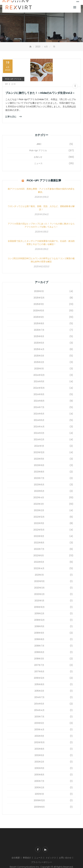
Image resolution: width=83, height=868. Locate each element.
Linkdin (45, 849)
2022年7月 (39, 549)
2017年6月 (39, 671)
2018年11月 (39, 626)
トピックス (51, 858)
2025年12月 (39, 298)
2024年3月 (39, 433)
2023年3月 (39, 504)
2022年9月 (39, 536)
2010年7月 (39, 781)
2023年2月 (39, 510)
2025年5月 (39, 343)
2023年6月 (39, 485)
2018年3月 (39, 659)
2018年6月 (39, 652)
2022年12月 (39, 517)
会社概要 (16, 858)
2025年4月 (39, 349)
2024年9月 (39, 394)
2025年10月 (39, 311)
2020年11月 (39, 581)
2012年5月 (39, 755)
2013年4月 (39, 730)
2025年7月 (39, 330)
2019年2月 (39, 613)
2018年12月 (39, 620)
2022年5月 (39, 562)
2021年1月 (39, 575)
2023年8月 (39, 472)
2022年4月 (39, 568)
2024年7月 (39, 407)
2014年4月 (39, 710)
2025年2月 (39, 362)
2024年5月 (39, 420)
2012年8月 (39, 749)
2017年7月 (39, 665)
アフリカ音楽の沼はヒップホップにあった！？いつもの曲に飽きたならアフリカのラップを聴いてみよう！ (41, 225)
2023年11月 (39, 459)
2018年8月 (39, 639)
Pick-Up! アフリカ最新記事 (44, 180)
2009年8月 (39, 807)
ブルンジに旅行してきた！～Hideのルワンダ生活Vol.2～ (40, 93)
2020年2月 (39, 594)
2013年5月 (39, 723)
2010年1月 (39, 794)
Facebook (38, 849)
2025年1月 (39, 369)
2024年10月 (39, 388)
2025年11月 (39, 304)
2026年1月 (39, 291)
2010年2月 (39, 788)
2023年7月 (39, 478)
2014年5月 (39, 704)
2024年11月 (39, 381)
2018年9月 (39, 633)
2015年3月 (39, 691)
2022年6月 (39, 555)
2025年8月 (39, 323)
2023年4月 (39, 497)
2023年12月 (39, 452)
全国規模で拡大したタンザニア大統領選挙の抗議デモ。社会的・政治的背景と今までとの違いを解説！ (41, 243)
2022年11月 (39, 523)
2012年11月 (39, 736)
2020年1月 (39, 601)
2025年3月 (39, 356)
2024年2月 (39, 439)
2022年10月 (39, 530)
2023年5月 (39, 491)
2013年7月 (39, 717)
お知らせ (38, 157)
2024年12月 (39, 375)
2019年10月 (39, 607)
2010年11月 (39, 768)
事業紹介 (27, 858)
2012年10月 (39, 742)
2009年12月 (39, 800)
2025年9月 (39, 317)
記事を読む (11, 116)
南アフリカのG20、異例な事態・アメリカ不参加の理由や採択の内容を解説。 (41, 190)
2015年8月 (39, 684)
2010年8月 (39, 775)
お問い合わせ (65, 858)
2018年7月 (39, 646)
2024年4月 (39, 427)
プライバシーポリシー (41, 862)
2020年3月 (39, 588)
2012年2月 (39, 762)
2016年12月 (39, 678)
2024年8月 (39, 401)
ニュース (38, 163)
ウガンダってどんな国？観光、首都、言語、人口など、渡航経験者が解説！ (41, 208)
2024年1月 (39, 446)
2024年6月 (39, 414)
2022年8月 (39, 543)
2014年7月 (39, 697)
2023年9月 (39, 465)
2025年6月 (39, 336)
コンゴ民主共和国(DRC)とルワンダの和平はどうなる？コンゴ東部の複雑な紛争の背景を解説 (41, 260)
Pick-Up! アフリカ (13, 79)
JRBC (39, 144)
